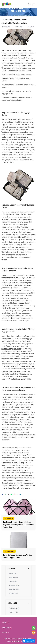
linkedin (20, 495)
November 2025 (14, 589)
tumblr (17, 495)
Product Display (14, 608)
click (18, 12)
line (5, 495)
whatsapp (11, 495)
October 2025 (13, 593)
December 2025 (14, 585)
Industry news (13, 612)
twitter (8, 495)
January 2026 (13, 582)
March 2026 (13, 574)
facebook (2, 495)
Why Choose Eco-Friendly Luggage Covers (17, 74)
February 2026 (13, 578)
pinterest (14, 495)
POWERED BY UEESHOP (22, 641)
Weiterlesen (18, 515)
